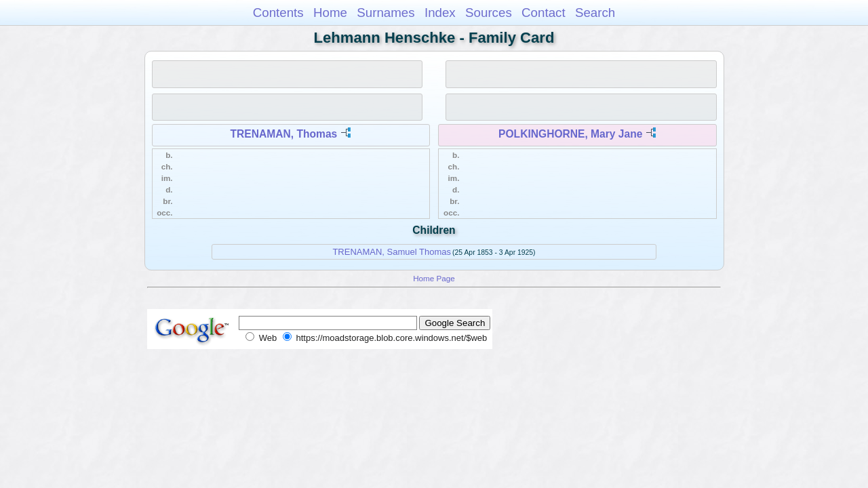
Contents (278, 13)
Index (440, 13)
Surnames (386, 13)
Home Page (434, 278)
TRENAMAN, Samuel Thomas (392, 252)
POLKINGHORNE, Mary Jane (570, 134)
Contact (544, 13)
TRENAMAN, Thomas (284, 134)
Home (330, 13)
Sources (489, 13)
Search (595, 13)
